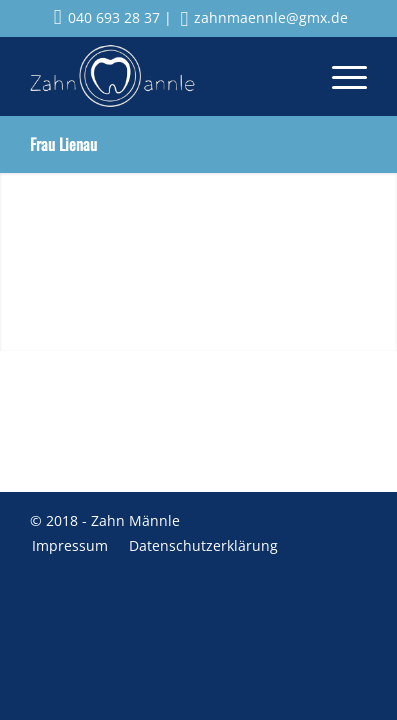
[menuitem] (339, 76)
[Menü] (339, 76)
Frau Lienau (63, 144)
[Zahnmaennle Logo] (165, 76)
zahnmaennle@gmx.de (265, 17)
